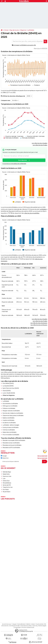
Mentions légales (42, 626)
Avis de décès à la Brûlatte (10, 404)
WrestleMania (7, 483)
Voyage (4, 456)
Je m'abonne (23, 160)
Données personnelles (15, 626)
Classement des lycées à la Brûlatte (13, 416)
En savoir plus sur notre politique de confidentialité (14, 164)
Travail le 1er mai (8, 487)
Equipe (14, 624)
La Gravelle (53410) (8, 386)
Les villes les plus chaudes (39, 143)
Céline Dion (6, 481)
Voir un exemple (42, 456)
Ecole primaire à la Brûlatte (11, 427)
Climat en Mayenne (9, 395)
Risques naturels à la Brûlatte (11, 411)
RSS (45, 624)
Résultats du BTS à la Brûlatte (11, 448)
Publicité (28, 624)
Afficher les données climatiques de (13, 96)
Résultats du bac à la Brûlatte (11, 443)
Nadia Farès (6, 474)
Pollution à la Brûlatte (9, 408)
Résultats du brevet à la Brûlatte (12, 445)
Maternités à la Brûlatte (9, 432)
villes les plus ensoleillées (32, 213)
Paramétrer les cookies (26, 626)
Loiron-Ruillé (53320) (9, 393)
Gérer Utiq (35, 626)
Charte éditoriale (21, 624)
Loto (4, 479)
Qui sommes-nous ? (7, 624)
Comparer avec (6, 100)
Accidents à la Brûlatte (9, 423)
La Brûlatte (31, 30)
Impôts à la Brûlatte (8, 420)
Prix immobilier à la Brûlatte (11, 435)
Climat (6, 30)
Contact (33, 624)
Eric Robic (6, 490)
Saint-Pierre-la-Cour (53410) (11, 388)
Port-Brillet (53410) (8, 383)
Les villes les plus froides (40, 145)
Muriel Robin (7, 492)
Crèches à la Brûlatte (9, 430)
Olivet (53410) (7, 391)
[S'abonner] (24, 462)
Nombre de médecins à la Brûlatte (13, 413)
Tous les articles (39, 624)
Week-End (5, 458)
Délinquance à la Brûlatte (10, 406)
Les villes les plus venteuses (39, 325)
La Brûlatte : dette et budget (11, 425)
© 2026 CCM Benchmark (28, 627)
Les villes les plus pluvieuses (39, 323)
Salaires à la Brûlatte (8, 418)
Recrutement (5, 626)
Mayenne (23, 30)
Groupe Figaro (17, 627)
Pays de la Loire (14, 30)
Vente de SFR (7, 485)
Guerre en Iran (7, 476)
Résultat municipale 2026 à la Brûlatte (14, 440)
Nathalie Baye (7, 472)
